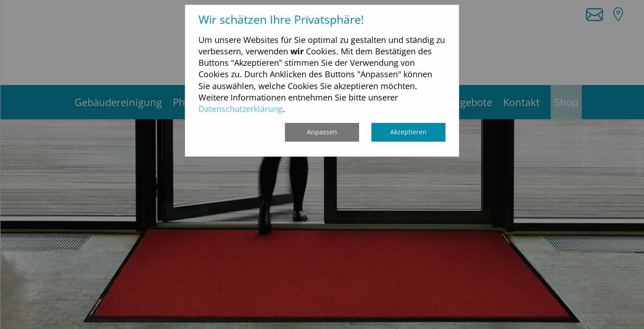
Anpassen (322, 132)
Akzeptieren (408, 132)
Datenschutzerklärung (241, 109)
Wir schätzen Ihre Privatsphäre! (281, 19)
